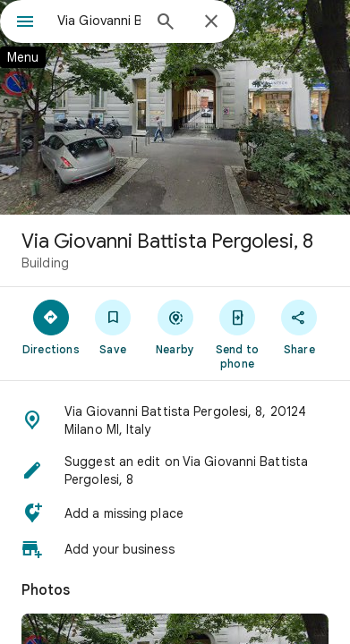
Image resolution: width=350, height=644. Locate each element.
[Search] (166, 23)
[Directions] (51, 326)
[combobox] (99, 21)
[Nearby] (175, 326)
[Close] (211, 22)
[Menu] (25, 23)
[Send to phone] (237, 334)
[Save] (112, 326)
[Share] (299, 326)
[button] (175, 420)
